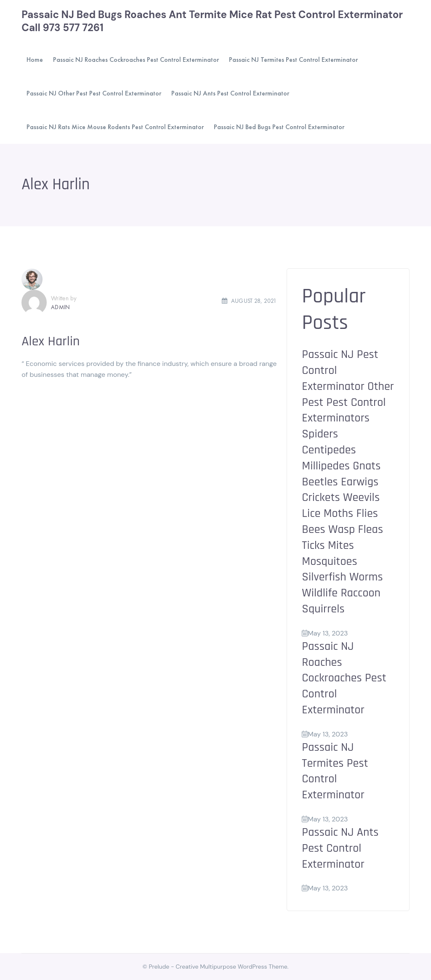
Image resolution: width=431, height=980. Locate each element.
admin (60, 307)
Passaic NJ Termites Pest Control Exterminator (335, 771)
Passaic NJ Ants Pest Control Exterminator (340, 848)
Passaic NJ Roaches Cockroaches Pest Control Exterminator (344, 678)
